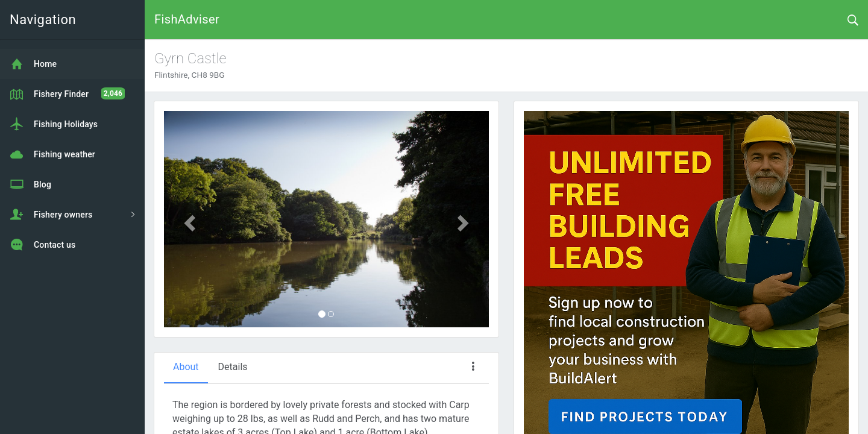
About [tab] (186, 367)
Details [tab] (233, 367)
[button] (188, 219)
